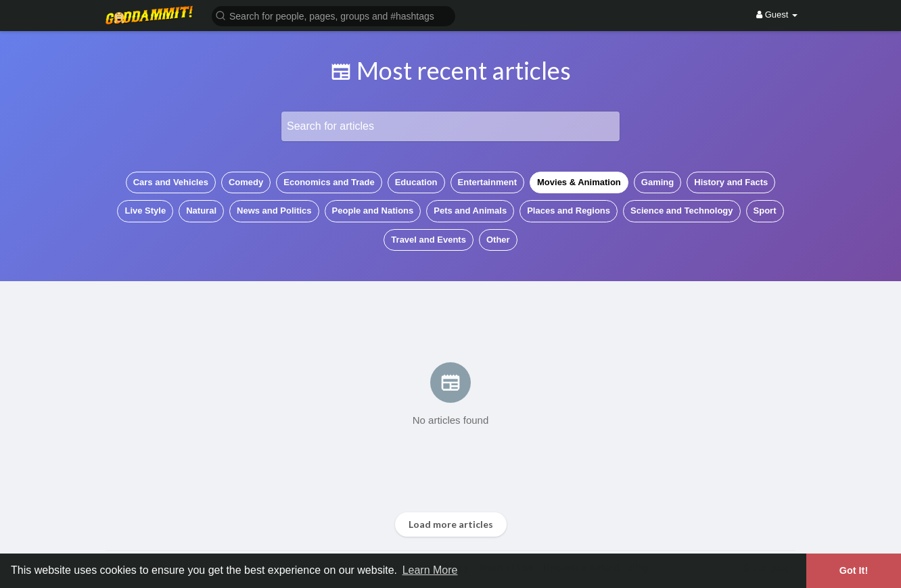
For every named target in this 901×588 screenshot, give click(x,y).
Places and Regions (569, 211)
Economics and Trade (329, 182)
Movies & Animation (579, 182)
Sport (765, 211)
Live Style (145, 211)
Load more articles (451, 524)
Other (498, 240)
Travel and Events (429, 240)
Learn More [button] (430, 570)
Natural (201, 211)
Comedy (246, 182)
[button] (333, 15)
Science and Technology (681, 211)
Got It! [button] (854, 570)
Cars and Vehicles (171, 182)
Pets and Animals (470, 211)
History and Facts (731, 182)
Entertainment (487, 182)
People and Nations (373, 211)
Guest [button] (777, 15)
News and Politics (274, 211)
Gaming (657, 182)
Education (416, 182)
